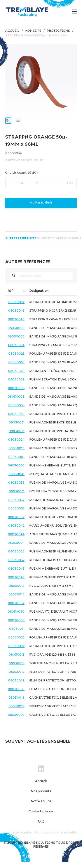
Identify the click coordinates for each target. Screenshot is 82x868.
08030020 (16, 721)
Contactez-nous (41, 818)
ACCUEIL (12, 31)
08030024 (16, 446)
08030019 (17, 713)
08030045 (16, 317)
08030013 (17, 661)
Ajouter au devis (41, 209)
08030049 (16, 584)
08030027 (17, 308)
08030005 (16, 627)
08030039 (16, 687)
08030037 (17, 506)
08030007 (16, 609)
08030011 (17, 635)
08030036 (16, 489)
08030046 (16, 326)
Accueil (41, 787)
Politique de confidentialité (56, 839)
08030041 (17, 480)
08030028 (16, 377)
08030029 (16, 386)
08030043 (16, 575)
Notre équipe (41, 807)
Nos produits (41, 797)
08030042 (16, 532)
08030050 (16, 695)
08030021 (17, 437)
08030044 (16, 541)
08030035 (17, 515)
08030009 (16, 334)
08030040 (16, 618)
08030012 (17, 678)
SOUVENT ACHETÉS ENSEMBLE (59, 245)
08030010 (17, 369)
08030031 (17, 498)
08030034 (16, 351)
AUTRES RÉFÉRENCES (21, 245)
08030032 (17, 566)
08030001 (17, 463)
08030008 (16, 403)
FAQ (41, 828)
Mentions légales (18, 839)
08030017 (17, 592)
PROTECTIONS (58, 31)
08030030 (16, 472)
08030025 (17, 644)
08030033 (17, 412)
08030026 (16, 558)
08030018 (17, 455)
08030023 (17, 360)
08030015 (17, 670)
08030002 (16, 523)
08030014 (17, 601)
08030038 (16, 420)
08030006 (16, 343)
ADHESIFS (33, 31)
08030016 (17, 704)
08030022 (17, 652)
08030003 (16, 394)
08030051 (17, 429)
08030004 (16, 549)
